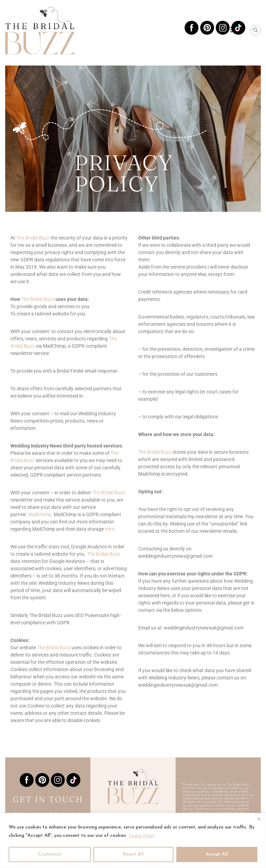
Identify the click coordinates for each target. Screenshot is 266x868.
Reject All (133, 854)
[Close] (259, 819)
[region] (133, 840)
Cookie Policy (143, 836)
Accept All (217, 854)
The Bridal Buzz (155, 452)
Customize (50, 854)
